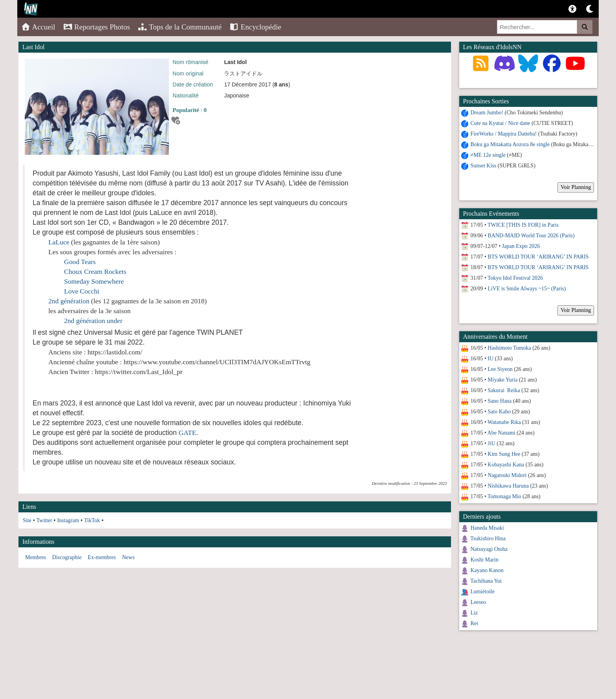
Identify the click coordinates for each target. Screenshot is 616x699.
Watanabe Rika (504, 422)
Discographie (67, 557)
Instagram (68, 520)
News (128, 557)
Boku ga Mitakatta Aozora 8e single (510, 144)
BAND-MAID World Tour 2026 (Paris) (531, 236)
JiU (491, 443)
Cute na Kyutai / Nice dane (500, 123)
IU (490, 359)
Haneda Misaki (487, 528)
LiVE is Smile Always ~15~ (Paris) (527, 289)
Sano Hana (500, 401)
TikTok (92, 520)
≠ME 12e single (488, 155)
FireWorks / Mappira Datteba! (504, 134)
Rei (474, 623)
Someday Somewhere (94, 281)
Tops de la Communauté (180, 27)
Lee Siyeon (500, 369)
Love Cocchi (82, 291)
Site (27, 520)
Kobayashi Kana (506, 465)
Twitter (44, 520)
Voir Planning (576, 187)
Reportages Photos (97, 27)
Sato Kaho (499, 412)
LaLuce (59, 242)
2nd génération (69, 301)
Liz (474, 613)
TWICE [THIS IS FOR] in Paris (523, 225)
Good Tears (80, 262)
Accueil (38, 27)
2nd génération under (93, 321)
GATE (188, 433)
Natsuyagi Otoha (489, 549)
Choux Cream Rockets (95, 272)
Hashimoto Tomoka (509, 348)
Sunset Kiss (484, 166)
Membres (36, 557)
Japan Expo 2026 (521, 246)
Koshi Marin (485, 560)
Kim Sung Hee (504, 454)
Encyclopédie (255, 27)
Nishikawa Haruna (508, 486)
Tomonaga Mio (504, 496)
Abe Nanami (501, 433)
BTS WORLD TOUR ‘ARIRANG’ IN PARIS (538, 257)
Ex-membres (102, 557)
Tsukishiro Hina (488, 538)
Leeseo (478, 602)
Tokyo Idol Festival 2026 (515, 278)
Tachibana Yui (486, 581)
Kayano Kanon (487, 570)
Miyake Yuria (502, 380)
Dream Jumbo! (487, 113)
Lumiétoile (483, 592)
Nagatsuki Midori (507, 475)
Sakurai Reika (504, 390)
